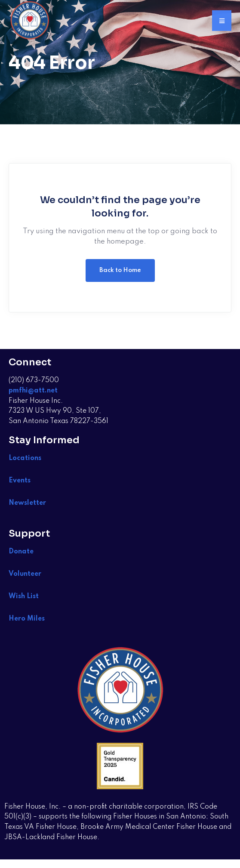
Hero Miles (27, 619)
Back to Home (120, 270)
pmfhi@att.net (33, 391)
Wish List (25, 596)
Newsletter (27, 503)
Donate (21, 552)
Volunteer (25, 574)
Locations (25, 458)
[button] (222, 20)
